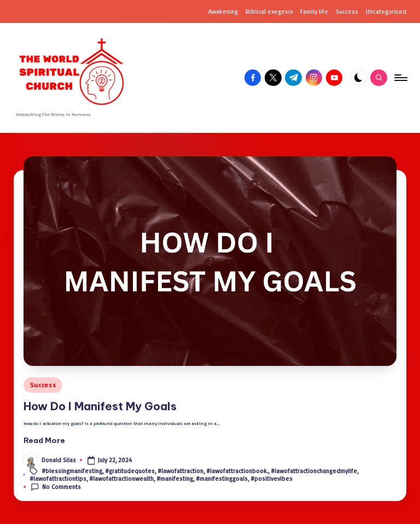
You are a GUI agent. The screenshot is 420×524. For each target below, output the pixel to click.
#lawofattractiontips (58, 479)
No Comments (56, 487)
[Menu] (400, 78)
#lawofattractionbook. (237, 470)
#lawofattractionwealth (121, 479)
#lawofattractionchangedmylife (314, 470)
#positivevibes (272, 479)
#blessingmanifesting (72, 470)
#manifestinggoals (222, 479)
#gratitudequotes (130, 470)
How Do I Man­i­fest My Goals (100, 406)
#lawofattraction (180, 470)
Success (43, 385)
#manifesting (175, 479)
